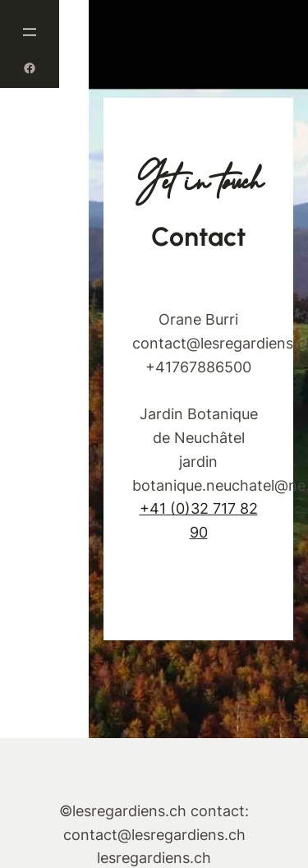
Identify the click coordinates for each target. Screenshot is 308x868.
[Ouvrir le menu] (30, 32)
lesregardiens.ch (154, 858)
